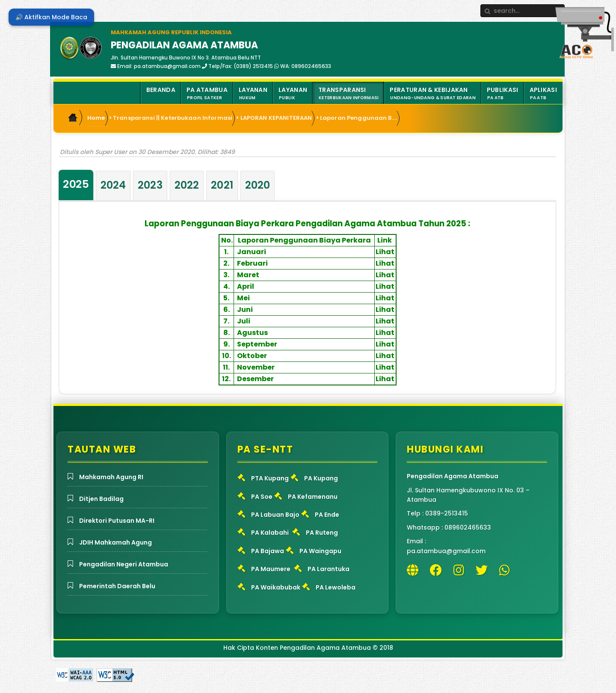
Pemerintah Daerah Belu (117, 586)
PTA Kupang (270, 478)
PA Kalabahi (270, 533)
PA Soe (262, 497)
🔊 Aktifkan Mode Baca (51, 17)
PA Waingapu (320, 551)
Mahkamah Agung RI (111, 477)
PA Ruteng (322, 533)
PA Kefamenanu (313, 497)
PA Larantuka (329, 569)
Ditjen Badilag (101, 499)
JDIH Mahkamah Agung (115, 542)
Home (96, 118)
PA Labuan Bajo (275, 515)
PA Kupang (321, 478)
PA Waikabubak (276, 587)
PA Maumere (271, 569)
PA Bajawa (268, 551)
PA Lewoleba (336, 587)
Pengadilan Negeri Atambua (124, 564)
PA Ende (327, 515)
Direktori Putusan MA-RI (117, 521)
